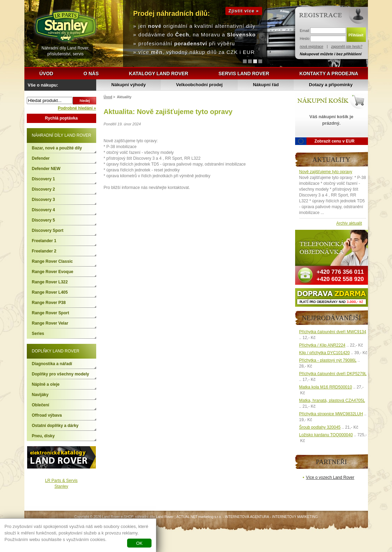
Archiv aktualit (349, 223)
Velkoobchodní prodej (199, 85)
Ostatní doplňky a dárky (55, 426)
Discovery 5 (43, 220)
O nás (91, 74)
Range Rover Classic (52, 261)
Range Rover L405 (50, 292)
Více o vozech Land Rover (330, 477)
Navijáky (40, 395)
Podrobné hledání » (77, 108)
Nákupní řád (266, 85)
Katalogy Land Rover (159, 74)
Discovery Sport (48, 230)
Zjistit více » (244, 11)
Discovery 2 (43, 189)
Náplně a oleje (46, 384)
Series (38, 334)
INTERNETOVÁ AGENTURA (247, 517)
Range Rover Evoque (53, 272)
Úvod (46, 74)
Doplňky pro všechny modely (61, 374)
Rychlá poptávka (61, 118)
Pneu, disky (43, 436)
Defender (41, 158)
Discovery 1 (43, 179)
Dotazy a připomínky (331, 85)
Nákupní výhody (128, 85)
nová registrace (312, 47)
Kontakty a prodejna (329, 74)
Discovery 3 (43, 200)
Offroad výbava (47, 415)
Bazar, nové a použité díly (57, 148)
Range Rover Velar (50, 323)
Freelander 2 (44, 251)
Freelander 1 (44, 241)
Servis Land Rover (244, 74)
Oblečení (41, 405)
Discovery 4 (43, 210)
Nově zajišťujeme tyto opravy (326, 172)
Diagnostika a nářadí (52, 364)
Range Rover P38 (49, 303)
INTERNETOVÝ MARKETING (295, 517)
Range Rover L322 (50, 282)
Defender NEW (46, 169)
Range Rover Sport (51, 313)
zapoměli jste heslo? (347, 47)
